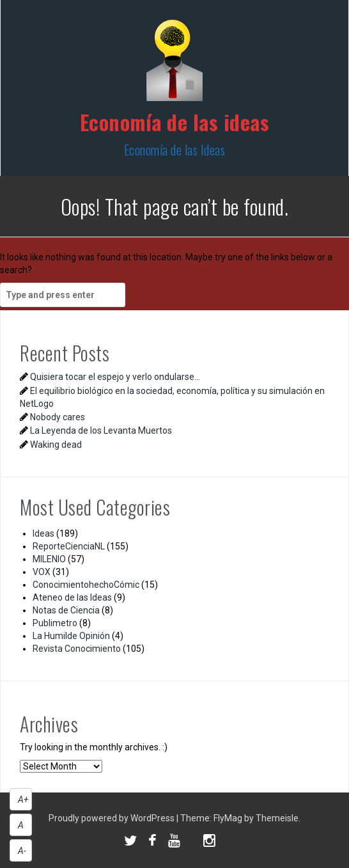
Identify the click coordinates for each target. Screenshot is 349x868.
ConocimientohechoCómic (86, 585)
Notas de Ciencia (66, 610)
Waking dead (56, 445)
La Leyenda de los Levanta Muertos (101, 430)
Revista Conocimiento (77, 649)
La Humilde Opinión (71, 636)
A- (22, 851)
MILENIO (49, 559)
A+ (23, 800)
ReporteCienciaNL (69, 546)
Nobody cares (58, 417)
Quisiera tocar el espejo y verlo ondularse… (115, 377)
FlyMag (228, 818)
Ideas (43, 533)
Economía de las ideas (175, 122)
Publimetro (55, 623)
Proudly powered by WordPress (112, 818)
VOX (42, 572)
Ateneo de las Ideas (72, 597)
